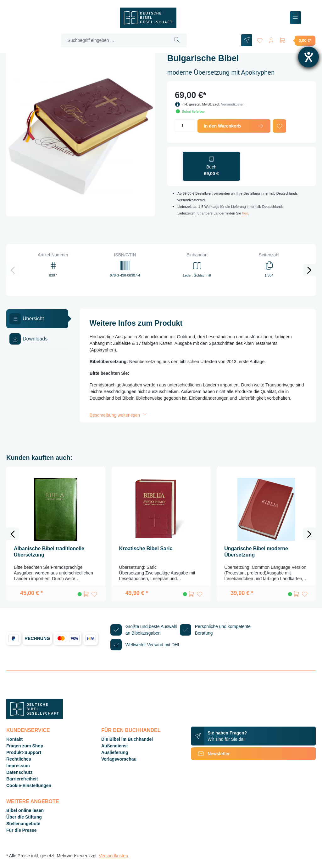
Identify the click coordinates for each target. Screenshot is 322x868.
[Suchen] (177, 40)
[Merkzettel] (260, 39)
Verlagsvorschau (119, 759)
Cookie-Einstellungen (29, 785)
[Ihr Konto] (271, 39)
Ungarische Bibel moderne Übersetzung (256, 552)
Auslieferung (115, 752)
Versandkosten (233, 104)
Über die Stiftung (24, 817)
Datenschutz (19, 772)
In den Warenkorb (234, 126)
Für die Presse (22, 830)
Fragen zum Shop (25, 746)
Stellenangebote (23, 824)
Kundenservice (28, 730)
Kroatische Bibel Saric (146, 548)
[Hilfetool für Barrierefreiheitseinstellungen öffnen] (308, 57)
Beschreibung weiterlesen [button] (119, 415)
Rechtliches (19, 759)
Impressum (18, 766)
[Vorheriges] (13, 270)
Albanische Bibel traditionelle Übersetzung (49, 552)
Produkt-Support (24, 752)
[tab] (37, 319)
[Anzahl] (185, 126)
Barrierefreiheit (22, 779)
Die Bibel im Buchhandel (127, 739)
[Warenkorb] (297, 40)
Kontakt (14, 739)
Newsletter (211, 754)
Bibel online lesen (25, 810)
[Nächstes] (309, 270)
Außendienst (115, 746)
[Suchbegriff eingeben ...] (114, 40)
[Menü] (295, 18)
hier (245, 213)
